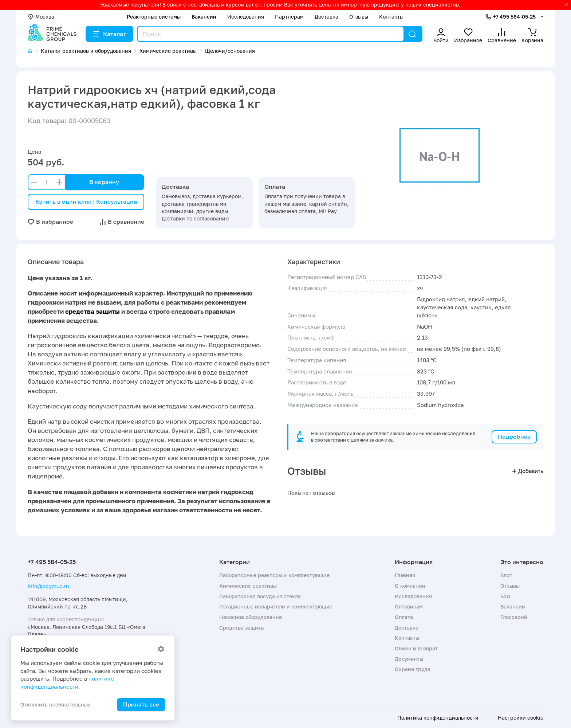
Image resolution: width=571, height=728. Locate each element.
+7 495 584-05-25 (514, 17)
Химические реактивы (248, 586)
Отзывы (359, 17)
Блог (506, 575)
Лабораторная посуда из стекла (260, 596)
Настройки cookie (521, 718)
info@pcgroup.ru (48, 586)
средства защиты (92, 311)
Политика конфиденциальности (438, 718)
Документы (409, 659)
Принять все (141, 704)
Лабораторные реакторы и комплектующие (274, 575)
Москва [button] (41, 17)
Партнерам (289, 17)
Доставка (326, 17)
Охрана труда (413, 669)
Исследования (246, 17)
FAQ (505, 596)
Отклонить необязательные (56, 704)
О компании (410, 586)
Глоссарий (514, 617)
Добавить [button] (528, 471)
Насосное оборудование (251, 617)
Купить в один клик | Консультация (86, 201)
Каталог (109, 34)
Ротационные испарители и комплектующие (276, 606)
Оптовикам (409, 606)
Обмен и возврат (416, 648)
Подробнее (514, 437)
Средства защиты (242, 628)
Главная (405, 575)
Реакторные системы (154, 17)
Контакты (391, 17)
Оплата (404, 617)
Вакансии (204, 17)
